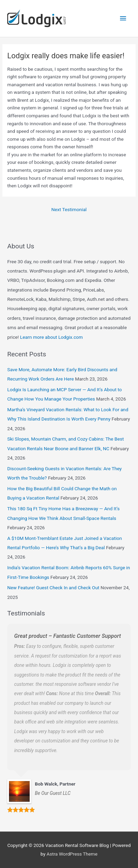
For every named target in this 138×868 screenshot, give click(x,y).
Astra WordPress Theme (72, 854)
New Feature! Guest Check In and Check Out (53, 588)
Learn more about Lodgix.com (51, 337)
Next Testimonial (69, 209)
